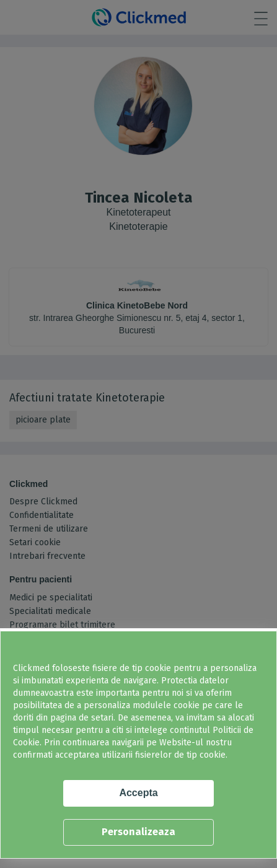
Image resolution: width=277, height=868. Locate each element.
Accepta (138, 793)
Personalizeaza (138, 832)
